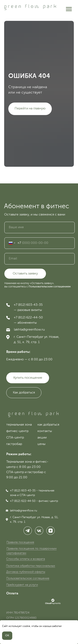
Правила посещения (20, 542)
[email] (40, 259)
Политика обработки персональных (31, 566)
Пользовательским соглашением (50, 287)
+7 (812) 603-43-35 (28, 305)
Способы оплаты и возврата (26, 559)
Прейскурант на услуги (22, 585)
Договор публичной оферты (26, 572)
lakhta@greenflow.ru (29, 330)
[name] (40, 227)
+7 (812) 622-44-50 (28, 318)
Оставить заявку (25, 274)
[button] (24, 393)
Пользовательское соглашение (28, 578)
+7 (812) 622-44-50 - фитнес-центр (34, 501)
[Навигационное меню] (69, 9)
